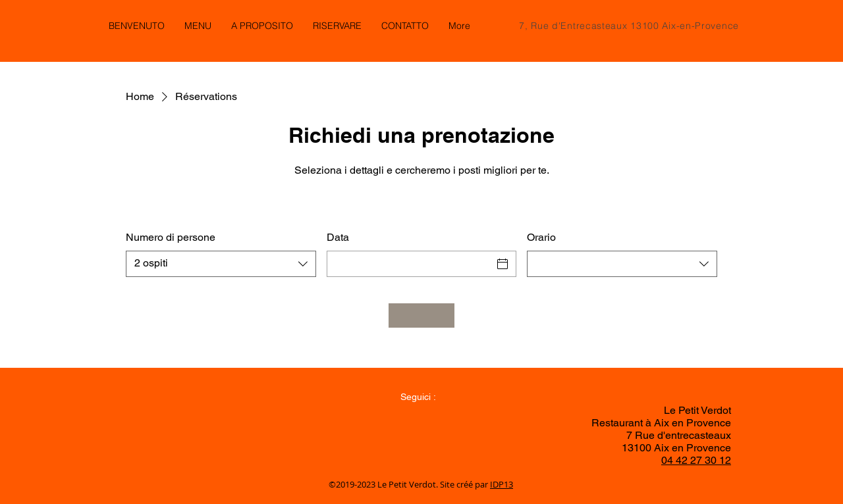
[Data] (410, 264)
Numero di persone (171, 237)
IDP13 (502, 484)
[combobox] (221, 264)
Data (338, 237)
